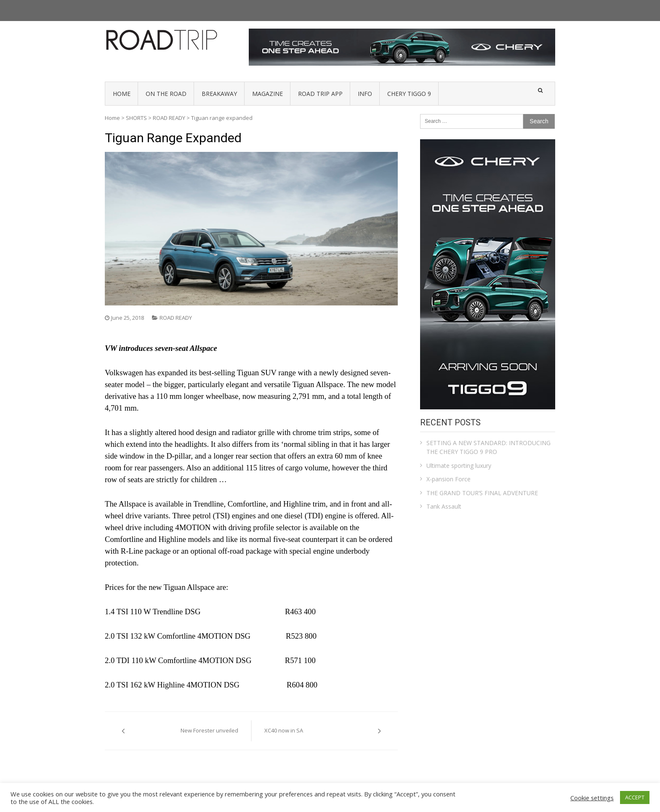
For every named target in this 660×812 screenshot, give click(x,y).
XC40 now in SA (284, 730)
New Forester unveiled (209, 730)
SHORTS (136, 118)
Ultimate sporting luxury (459, 466)
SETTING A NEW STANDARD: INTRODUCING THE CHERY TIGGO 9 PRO (488, 447)
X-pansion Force (448, 479)
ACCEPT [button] (635, 797)
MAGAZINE (267, 94)
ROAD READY (169, 118)
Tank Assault (444, 506)
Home (112, 118)
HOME (122, 94)
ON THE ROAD (166, 94)
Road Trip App (320, 94)
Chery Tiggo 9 (409, 94)
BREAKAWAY (219, 94)
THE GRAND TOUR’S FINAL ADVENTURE (482, 493)
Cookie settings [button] (592, 798)
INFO (365, 94)
